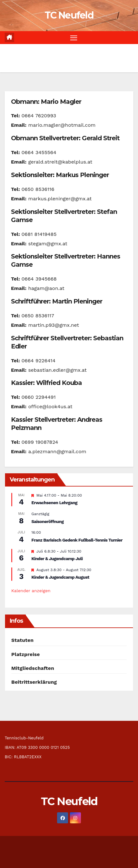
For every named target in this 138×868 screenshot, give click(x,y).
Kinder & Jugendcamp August (60, 577)
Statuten (22, 640)
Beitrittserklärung (34, 682)
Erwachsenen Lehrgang (54, 503)
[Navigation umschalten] (74, 38)
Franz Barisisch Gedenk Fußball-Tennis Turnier (77, 540)
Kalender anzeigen (31, 591)
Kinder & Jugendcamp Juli (57, 559)
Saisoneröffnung (48, 521)
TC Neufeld (69, 15)
